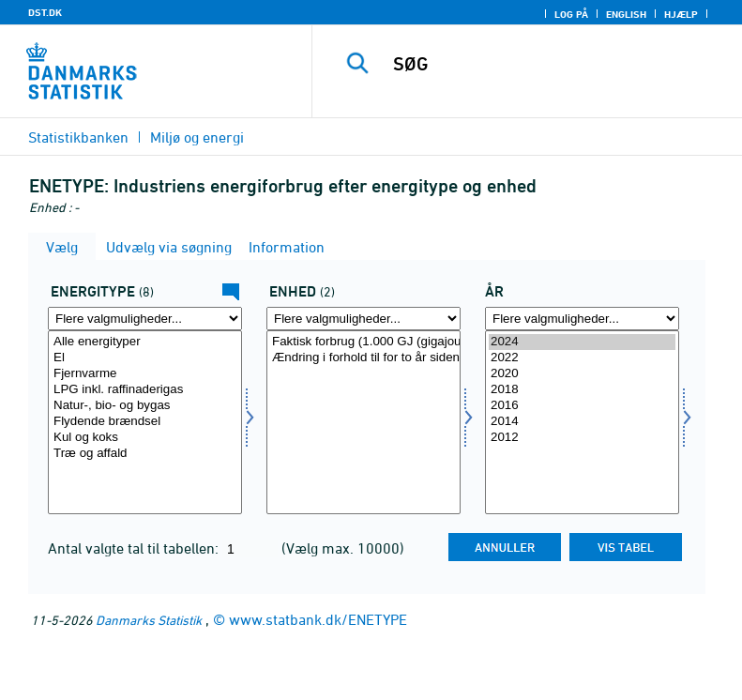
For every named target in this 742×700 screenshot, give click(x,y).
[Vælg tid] (582, 422)
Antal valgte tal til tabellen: (135, 548)
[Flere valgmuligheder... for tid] (582, 319)
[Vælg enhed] (363, 422)
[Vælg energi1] (145, 422)
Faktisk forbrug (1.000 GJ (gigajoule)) (363, 342)
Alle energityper (145, 342)
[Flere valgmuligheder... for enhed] (363, 319)
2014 (582, 422)
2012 (582, 438)
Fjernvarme (145, 374)
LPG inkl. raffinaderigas (145, 390)
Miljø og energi (197, 137)
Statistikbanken (78, 137)
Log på (571, 14)
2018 (582, 390)
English (626, 14)
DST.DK (45, 12)
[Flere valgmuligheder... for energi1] (145, 319)
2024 (582, 342)
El (145, 358)
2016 (582, 406)
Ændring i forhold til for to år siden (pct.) (363, 358)
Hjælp (681, 14)
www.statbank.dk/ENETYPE (318, 619)
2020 (582, 374)
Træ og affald (145, 454)
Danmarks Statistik (149, 620)
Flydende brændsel (145, 422)
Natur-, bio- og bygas (145, 406)
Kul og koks (145, 438)
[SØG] (555, 64)
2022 (582, 358)
